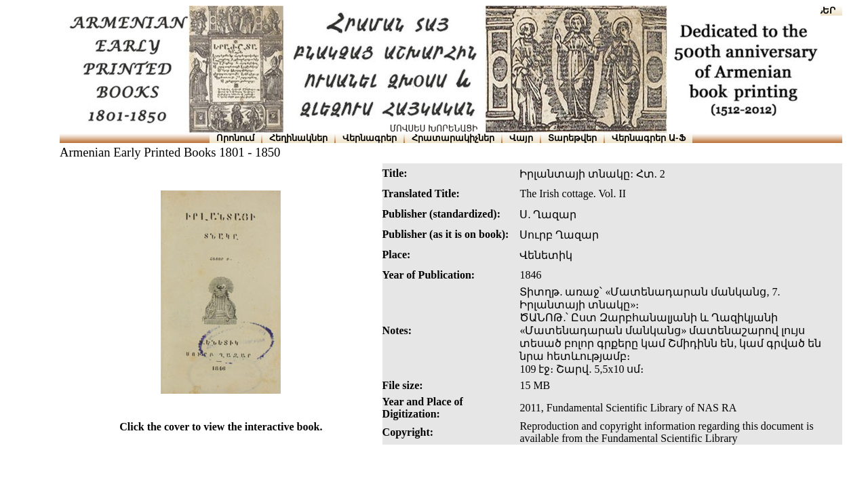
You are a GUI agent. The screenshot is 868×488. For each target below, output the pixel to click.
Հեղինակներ (298, 138)
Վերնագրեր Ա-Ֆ (648, 138)
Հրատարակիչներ (453, 138)
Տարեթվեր (572, 138)
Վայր (521, 138)
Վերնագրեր (370, 138)
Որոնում (235, 138)
